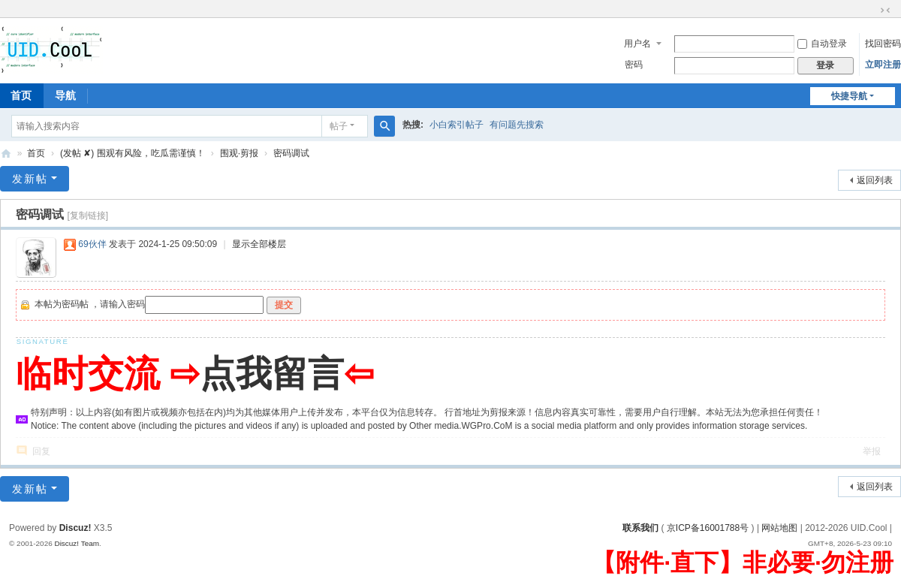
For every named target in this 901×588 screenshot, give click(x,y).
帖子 (339, 126)
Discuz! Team (77, 543)
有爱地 (6, 154)
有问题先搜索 (517, 125)
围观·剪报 (239, 153)
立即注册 (883, 65)
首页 (36, 153)
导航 (65, 95)
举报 (872, 451)
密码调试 (291, 153)
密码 (634, 65)
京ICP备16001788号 (708, 528)
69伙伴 (92, 244)
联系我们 (640, 528)
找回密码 (883, 44)
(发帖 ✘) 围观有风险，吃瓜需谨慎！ (133, 153)
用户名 (637, 44)
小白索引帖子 (457, 125)
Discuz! (75, 528)
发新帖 (30, 179)
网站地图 (779, 528)
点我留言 (272, 374)
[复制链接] (87, 216)
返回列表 (875, 180)
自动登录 (822, 44)
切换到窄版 (885, 11)
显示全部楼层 (259, 244)
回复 (41, 451)
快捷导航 (849, 96)
